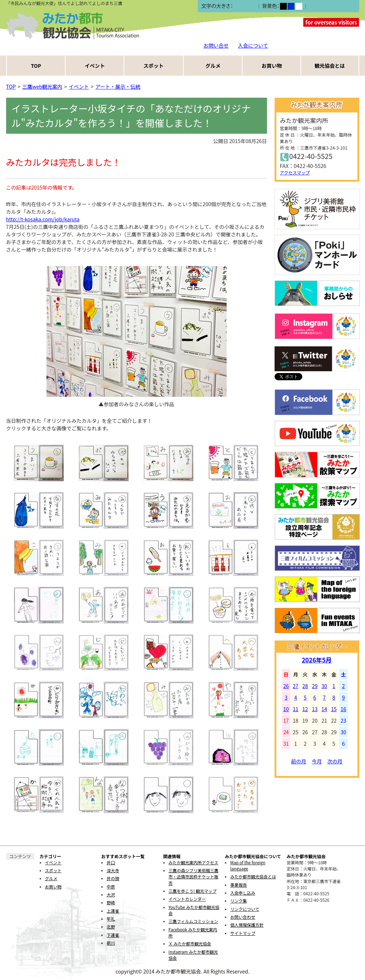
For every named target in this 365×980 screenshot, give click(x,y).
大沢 (111, 895)
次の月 (335, 761)
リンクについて (245, 909)
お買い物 (272, 66)
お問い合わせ (243, 917)
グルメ (213, 66)
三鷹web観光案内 (43, 87)
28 (305, 686)
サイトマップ (243, 933)
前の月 (299, 761)
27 (296, 686)
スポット (153, 66)
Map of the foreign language (248, 866)
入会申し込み (243, 893)
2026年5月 (317, 660)
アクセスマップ (295, 172)
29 (315, 686)
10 (286, 709)
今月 (317, 761)
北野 (111, 927)
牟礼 (111, 919)
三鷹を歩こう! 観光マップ (193, 891)
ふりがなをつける (329, 6)
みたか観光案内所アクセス (193, 863)
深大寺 (113, 870)
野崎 (111, 903)
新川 (111, 943)
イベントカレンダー (187, 899)
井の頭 (113, 878)
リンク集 (239, 901)
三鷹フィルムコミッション (193, 921)
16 (343, 709)
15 (334, 709)
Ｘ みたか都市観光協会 (190, 944)
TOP (36, 66)
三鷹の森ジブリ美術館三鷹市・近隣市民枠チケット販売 (194, 877)
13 (315, 709)
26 (286, 686)
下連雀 (113, 935)
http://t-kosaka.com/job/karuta (43, 219)
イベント (95, 66)
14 (324, 709)
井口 (111, 863)
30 (324, 686)
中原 (111, 887)
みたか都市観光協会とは (253, 877)
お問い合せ (216, 45)
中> (244, 6)
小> (237, 6)
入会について (253, 45)
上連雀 (113, 911)
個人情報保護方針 (247, 925)
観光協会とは (330, 66)
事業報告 (239, 885)
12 (305, 709)
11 (296, 709)
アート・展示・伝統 (118, 87)
